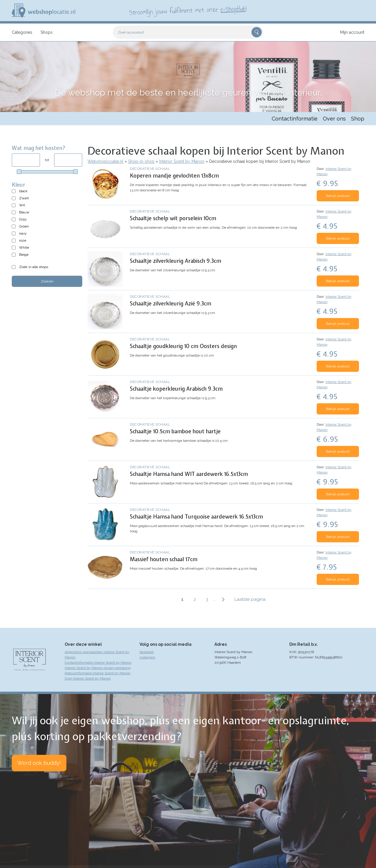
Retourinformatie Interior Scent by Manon (98, 673)
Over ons (334, 119)
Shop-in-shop (141, 161)
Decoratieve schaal (150, 169)
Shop (358, 119)
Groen (24, 226)
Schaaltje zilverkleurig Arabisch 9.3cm (176, 261)
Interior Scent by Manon (182, 161)
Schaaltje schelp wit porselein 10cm (173, 218)
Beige (24, 255)
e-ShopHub (233, 9)
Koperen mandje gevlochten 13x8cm (174, 176)
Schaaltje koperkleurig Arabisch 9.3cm (176, 389)
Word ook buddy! (39, 763)
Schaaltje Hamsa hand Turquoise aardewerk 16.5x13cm (196, 517)
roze (23, 240)
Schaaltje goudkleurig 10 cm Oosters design (183, 346)
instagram (147, 657)
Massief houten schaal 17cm (164, 559)
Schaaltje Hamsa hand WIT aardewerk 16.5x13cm (189, 474)
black (23, 191)
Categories (22, 32)
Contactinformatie (295, 119)
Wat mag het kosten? (39, 148)
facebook (147, 652)
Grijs (23, 219)
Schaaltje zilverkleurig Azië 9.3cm (171, 303)
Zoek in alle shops (34, 267)
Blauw (24, 212)
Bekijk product (338, 196)
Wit (22, 205)
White (24, 247)
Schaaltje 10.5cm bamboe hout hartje (175, 431)
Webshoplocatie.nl (105, 161)
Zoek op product (131, 32)
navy (23, 233)
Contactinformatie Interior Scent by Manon (98, 663)
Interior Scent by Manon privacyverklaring (98, 668)
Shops (47, 32)
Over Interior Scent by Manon (88, 678)
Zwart (24, 198)
